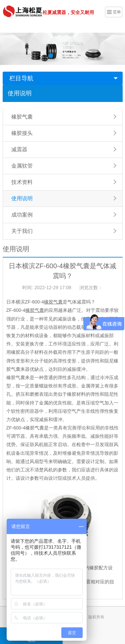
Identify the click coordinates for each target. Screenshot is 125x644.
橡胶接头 (22, 133)
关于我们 (22, 231)
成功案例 (22, 215)
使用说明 (20, 93)
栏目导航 (21, 78)
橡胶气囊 (22, 117)
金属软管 (22, 166)
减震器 (19, 149)
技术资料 (22, 182)
